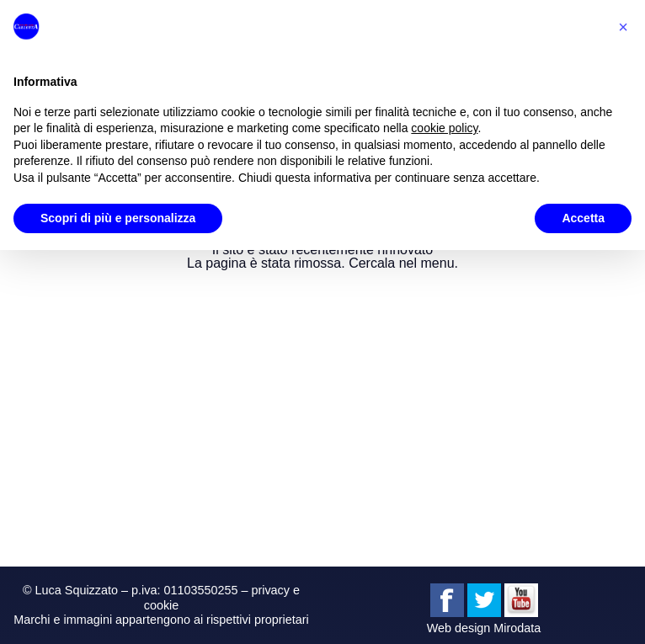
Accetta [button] (583, 218)
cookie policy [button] (444, 128)
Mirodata (517, 628)
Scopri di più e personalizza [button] (118, 218)
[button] (623, 27)
